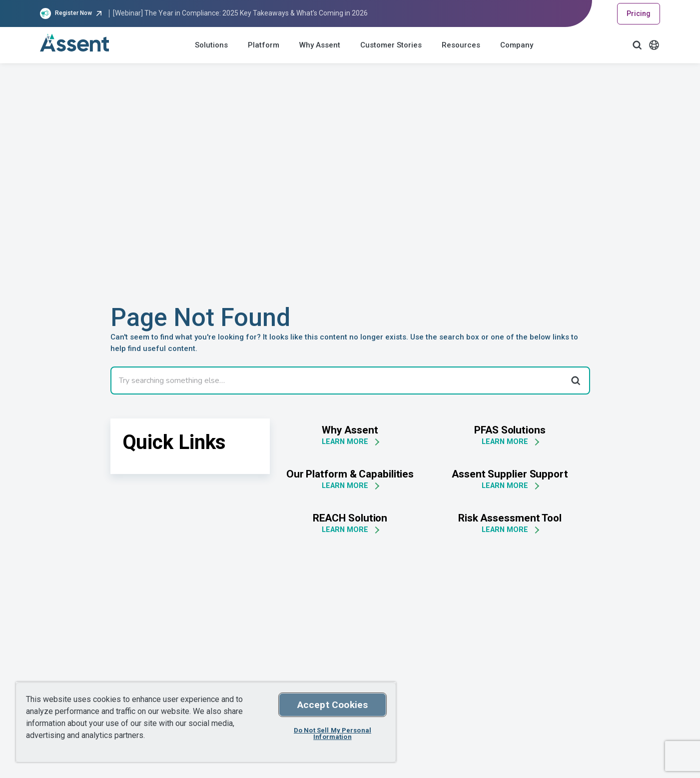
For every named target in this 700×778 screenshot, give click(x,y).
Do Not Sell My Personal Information (333, 733)
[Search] (575, 380)
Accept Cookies (333, 705)
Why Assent (320, 45)
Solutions (211, 45)
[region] (206, 722)
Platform (264, 45)
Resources (461, 45)
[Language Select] (654, 45)
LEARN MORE (345, 442)
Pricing (639, 13)
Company (517, 45)
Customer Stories (391, 45)
